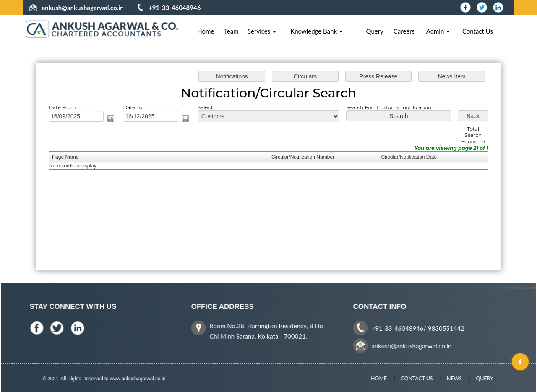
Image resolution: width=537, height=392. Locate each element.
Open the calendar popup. (113, 119)
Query (374, 31)
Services (262, 31)
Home (206, 31)
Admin (438, 31)
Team (231, 31)
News (448, 378)
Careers (404, 31)
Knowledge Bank (317, 31)
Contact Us (478, 31)
